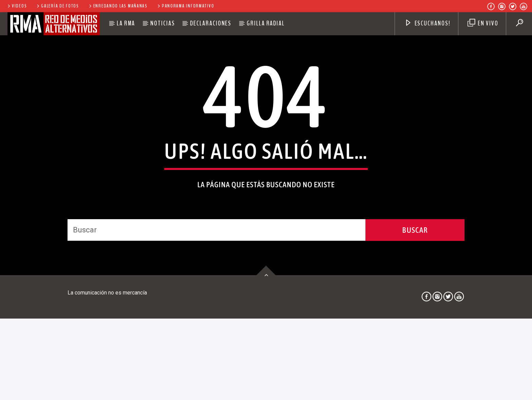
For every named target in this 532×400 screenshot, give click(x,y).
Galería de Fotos (57, 6)
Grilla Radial (266, 23)
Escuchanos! (427, 23)
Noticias (163, 23)
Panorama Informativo (185, 6)
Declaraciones (211, 23)
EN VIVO (483, 23)
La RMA (126, 23)
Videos (17, 6)
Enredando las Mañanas (118, 6)
